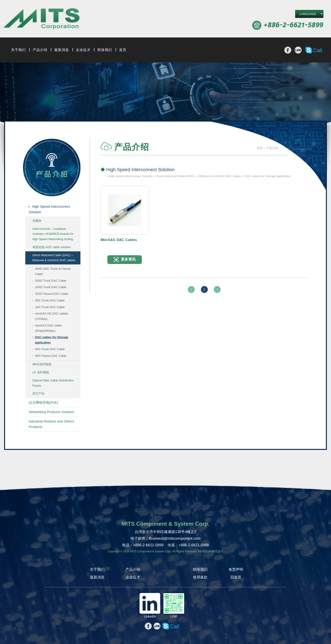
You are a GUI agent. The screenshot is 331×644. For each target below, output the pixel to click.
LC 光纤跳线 (41, 372)
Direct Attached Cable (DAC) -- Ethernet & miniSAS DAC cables (54, 258)
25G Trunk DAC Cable (50, 300)
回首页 (236, 577)
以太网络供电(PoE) (43, 402)
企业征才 (83, 50)
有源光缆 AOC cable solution (52, 247)
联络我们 (105, 50)
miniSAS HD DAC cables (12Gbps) (52, 316)
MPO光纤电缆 (42, 364)
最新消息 (62, 50)
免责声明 (236, 569)
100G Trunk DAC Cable (51, 287)
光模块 (37, 221)
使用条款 (200, 577)
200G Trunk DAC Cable (51, 281)
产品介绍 (40, 50)
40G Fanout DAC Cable (51, 356)
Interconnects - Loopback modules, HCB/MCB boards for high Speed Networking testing (53, 234)
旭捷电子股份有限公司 (41, 19)
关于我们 (18, 50)
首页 (123, 50)
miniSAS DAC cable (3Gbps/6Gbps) (48, 328)
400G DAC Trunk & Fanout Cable (53, 271)
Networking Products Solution (51, 412)
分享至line (298, 50)
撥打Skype (314, 50)
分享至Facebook (288, 50)
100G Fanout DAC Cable (52, 294)
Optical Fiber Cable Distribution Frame (53, 383)
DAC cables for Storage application (52, 340)
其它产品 (38, 393)
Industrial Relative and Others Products (51, 424)
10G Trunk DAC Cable (50, 307)
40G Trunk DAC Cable (50, 349)
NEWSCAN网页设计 (211, 551)
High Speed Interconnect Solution (49, 209)
